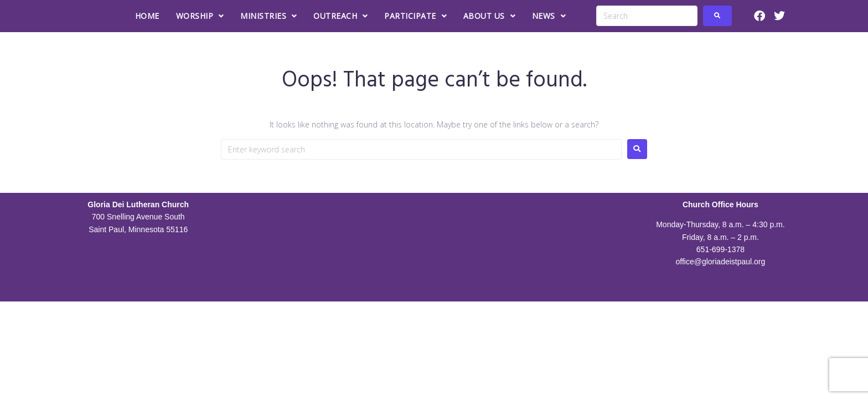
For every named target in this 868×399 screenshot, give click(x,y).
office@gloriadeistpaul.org (720, 262)
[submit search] (717, 16)
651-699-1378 (720, 249)
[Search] (647, 16)
